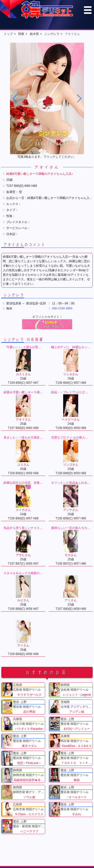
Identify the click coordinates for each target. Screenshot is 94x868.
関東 (21, 34)
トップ (8, 34)
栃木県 (34, 34)
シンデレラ (52, 34)
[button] (79, 98)
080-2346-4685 (62, 308)
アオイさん (72, 34)
